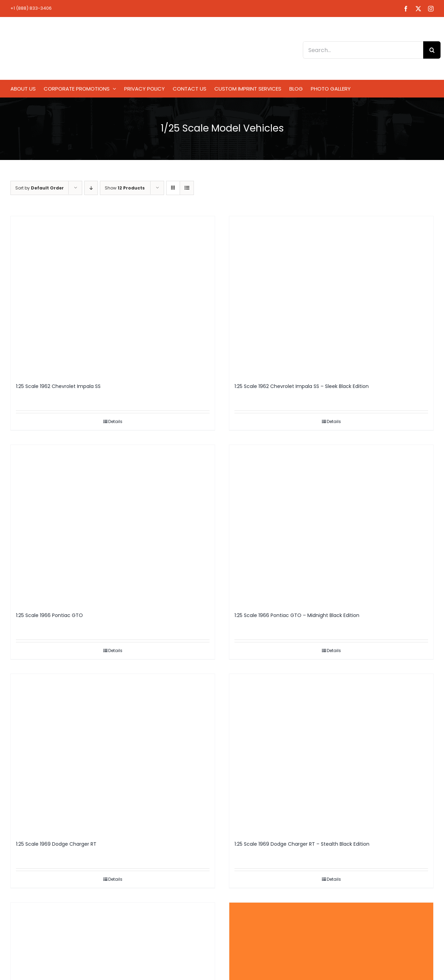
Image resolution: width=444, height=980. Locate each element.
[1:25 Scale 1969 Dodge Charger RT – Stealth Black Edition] (331, 754)
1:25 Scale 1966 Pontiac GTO (49, 615)
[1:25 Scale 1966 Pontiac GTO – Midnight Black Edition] (331, 525)
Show (125, 188)
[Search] (432, 50)
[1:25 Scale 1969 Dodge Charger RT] (113, 754)
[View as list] (187, 188)
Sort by (40, 188)
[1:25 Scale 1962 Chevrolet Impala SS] (113, 296)
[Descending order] (91, 188)
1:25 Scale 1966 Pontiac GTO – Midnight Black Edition (297, 615)
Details (115, 421)
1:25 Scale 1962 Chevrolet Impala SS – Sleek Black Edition (302, 386)
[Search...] (363, 50)
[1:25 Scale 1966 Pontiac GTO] (113, 525)
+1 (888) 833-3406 (31, 8)
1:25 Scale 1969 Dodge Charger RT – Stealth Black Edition (302, 844)
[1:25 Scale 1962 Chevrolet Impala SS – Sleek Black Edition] (331, 296)
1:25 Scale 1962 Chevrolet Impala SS (58, 386)
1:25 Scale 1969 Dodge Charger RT (56, 844)
